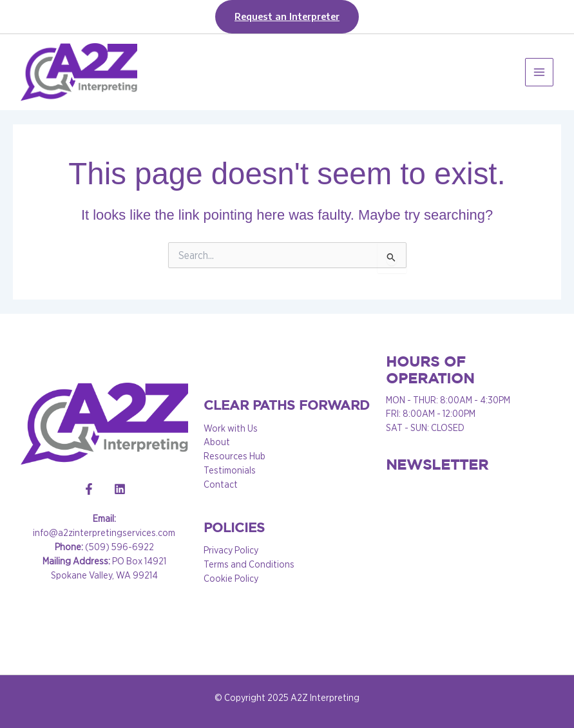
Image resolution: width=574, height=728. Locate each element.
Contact (221, 484)
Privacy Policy (231, 550)
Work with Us (231, 428)
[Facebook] (89, 489)
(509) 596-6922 (104, 547)
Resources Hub (234, 456)
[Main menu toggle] (539, 72)
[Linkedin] (120, 489)
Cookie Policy (231, 579)
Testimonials (230, 470)
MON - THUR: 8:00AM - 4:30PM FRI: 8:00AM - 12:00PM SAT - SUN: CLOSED (448, 414)
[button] (287, 17)
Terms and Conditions (249, 564)
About (217, 442)
